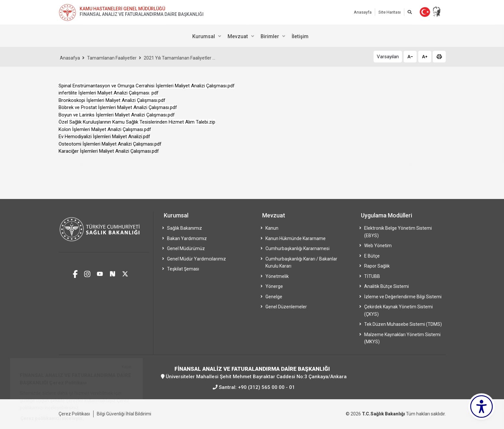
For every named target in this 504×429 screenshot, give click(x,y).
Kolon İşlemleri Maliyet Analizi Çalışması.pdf (105, 129)
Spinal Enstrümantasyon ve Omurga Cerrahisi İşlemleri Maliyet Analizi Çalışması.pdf (147, 86)
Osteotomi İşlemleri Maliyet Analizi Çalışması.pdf (110, 144)
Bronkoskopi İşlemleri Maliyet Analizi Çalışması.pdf (112, 100)
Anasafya (70, 58)
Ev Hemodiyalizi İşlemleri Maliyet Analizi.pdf (104, 137)
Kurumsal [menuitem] (204, 36)
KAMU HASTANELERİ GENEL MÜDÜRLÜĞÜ (122, 9)
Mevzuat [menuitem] (238, 36)
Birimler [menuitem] (270, 36)
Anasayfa (363, 12)
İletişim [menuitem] (300, 36)
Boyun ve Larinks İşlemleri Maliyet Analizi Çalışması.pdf (117, 115)
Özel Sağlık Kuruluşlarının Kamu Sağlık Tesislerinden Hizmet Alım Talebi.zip (137, 122)
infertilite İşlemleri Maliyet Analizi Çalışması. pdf (109, 93)
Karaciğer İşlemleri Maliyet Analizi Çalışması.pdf (109, 151)
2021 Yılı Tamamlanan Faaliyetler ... (179, 58)
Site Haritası (390, 12)
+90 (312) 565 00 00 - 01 (266, 387)
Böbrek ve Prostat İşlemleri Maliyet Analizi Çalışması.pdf (118, 107)
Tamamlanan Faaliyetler (112, 58)
